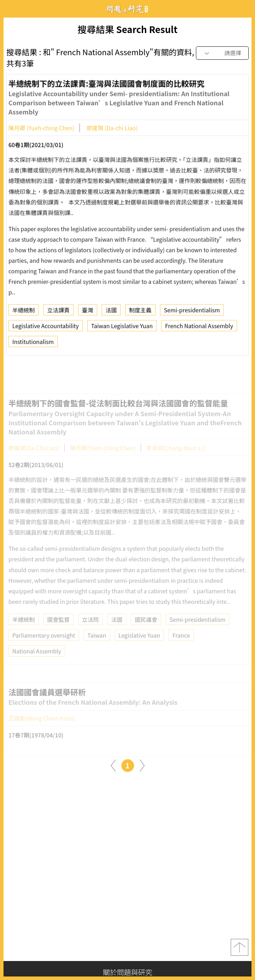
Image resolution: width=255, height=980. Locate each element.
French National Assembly (199, 328)
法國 (111, 312)
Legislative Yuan (139, 644)
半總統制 (24, 312)
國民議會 (146, 628)
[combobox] (222, 53)
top (240, 947)
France (181, 644)
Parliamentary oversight (44, 644)
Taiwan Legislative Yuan (122, 328)
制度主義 (140, 312)
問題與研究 (128, 9)
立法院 (90, 628)
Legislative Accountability (46, 328)
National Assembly (37, 660)
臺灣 (88, 312)
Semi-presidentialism (192, 312)
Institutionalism (33, 344)
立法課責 (58, 312)
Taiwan (97, 644)
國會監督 (58, 628)
